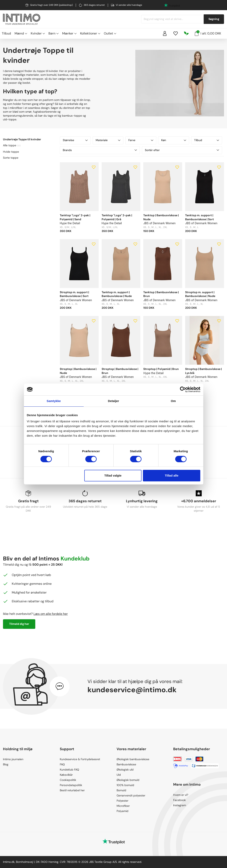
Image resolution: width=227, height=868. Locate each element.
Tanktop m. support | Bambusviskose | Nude (117, 294)
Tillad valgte (113, 475)
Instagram (180, 805)
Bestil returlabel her (72, 790)
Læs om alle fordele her (51, 614)
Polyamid (122, 811)
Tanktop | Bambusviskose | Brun (161, 294)
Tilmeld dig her (19, 624)
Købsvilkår (66, 775)
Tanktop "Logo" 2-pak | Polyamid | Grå (117, 217)
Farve (141, 140)
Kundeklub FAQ (69, 770)
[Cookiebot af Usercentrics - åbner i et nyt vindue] (183, 389)
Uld (119, 775)
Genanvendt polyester (131, 795)
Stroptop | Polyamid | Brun (161, 369)
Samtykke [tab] (54, 401)
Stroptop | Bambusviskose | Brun (120, 371)
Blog (6, 764)
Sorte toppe (11, 158)
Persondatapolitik (71, 785)
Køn (174, 140)
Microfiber (123, 806)
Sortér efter (182, 150)
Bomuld (121, 790)
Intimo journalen (13, 759)
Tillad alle (172, 475)
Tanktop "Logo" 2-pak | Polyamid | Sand (75, 217)
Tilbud (6, 33)
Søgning (214, 19)
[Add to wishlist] (94, 167)
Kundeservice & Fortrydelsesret (80, 759)
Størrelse (75, 140)
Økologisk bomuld (128, 780)
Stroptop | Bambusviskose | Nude (78, 371)
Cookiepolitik (68, 780)
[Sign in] (165, 33)
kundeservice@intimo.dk (132, 690)
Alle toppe (10, 145)
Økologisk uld (125, 770)
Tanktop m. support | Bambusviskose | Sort (199, 217)
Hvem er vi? (181, 795)
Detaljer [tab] (114, 401)
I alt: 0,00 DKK (208, 33)
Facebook (179, 800)
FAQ (62, 764)
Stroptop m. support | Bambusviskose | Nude (200, 294)
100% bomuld (125, 785)
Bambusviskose (126, 764)
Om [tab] (173, 401)
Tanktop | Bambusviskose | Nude (161, 217)
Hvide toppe (11, 152)
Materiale (108, 140)
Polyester (122, 801)
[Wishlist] (176, 33)
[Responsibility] (186, 33)
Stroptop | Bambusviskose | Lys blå (203, 371)
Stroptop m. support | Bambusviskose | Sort (74, 294)
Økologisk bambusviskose (133, 759)
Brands (100, 150)
